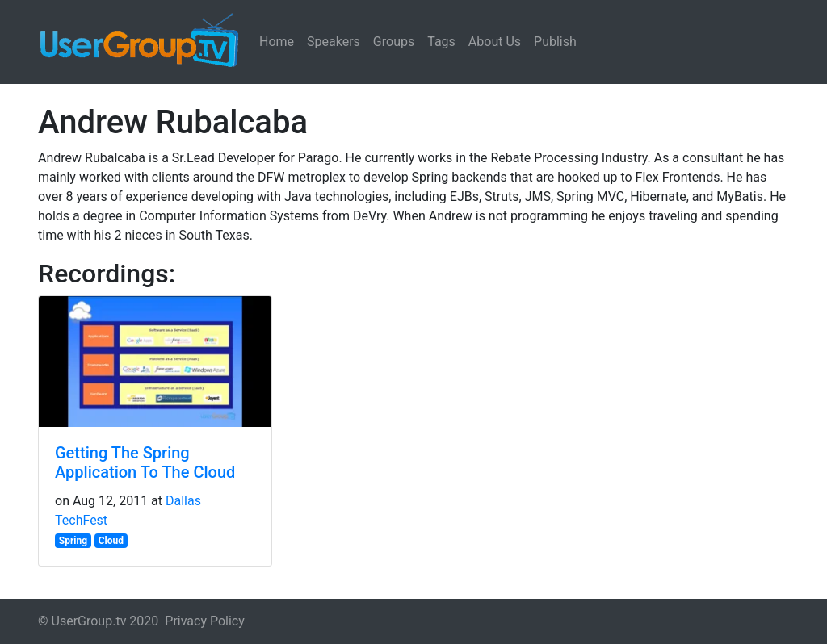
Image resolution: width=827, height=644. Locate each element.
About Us (495, 42)
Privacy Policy (205, 621)
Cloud (111, 541)
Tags (441, 42)
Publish (555, 42)
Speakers (334, 42)
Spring (73, 541)
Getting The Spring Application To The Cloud (145, 462)
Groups (394, 42)
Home (277, 42)
